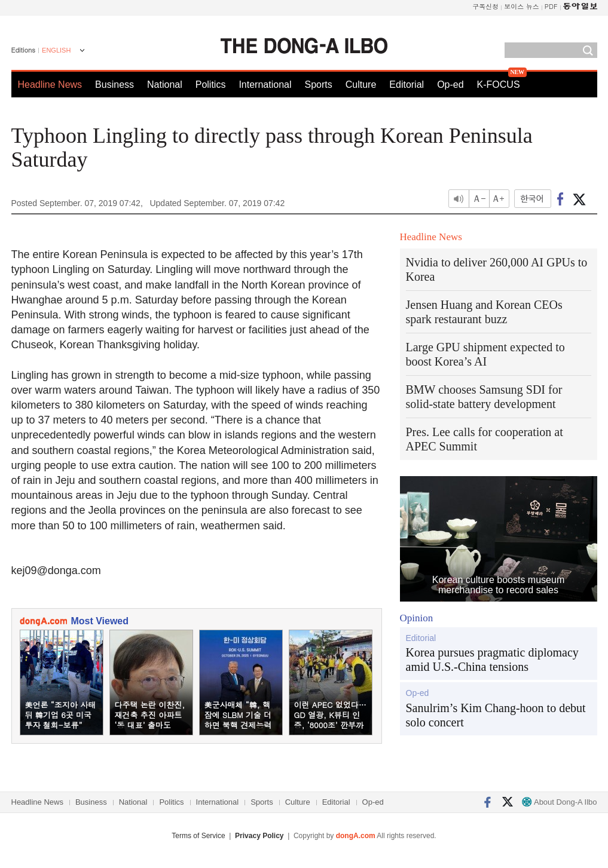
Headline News (50, 85)
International (265, 85)
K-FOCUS (499, 85)
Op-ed (450, 85)
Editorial (407, 85)
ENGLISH (56, 50)
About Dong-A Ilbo (559, 802)
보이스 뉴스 (522, 6)
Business (114, 85)
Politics (211, 85)
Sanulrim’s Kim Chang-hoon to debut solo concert (496, 715)
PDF (551, 6)
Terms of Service (198, 836)
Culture (361, 85)
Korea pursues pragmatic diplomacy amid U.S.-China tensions (492, 660)
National (165, 85)
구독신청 (485, 6)
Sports (318, 85)
